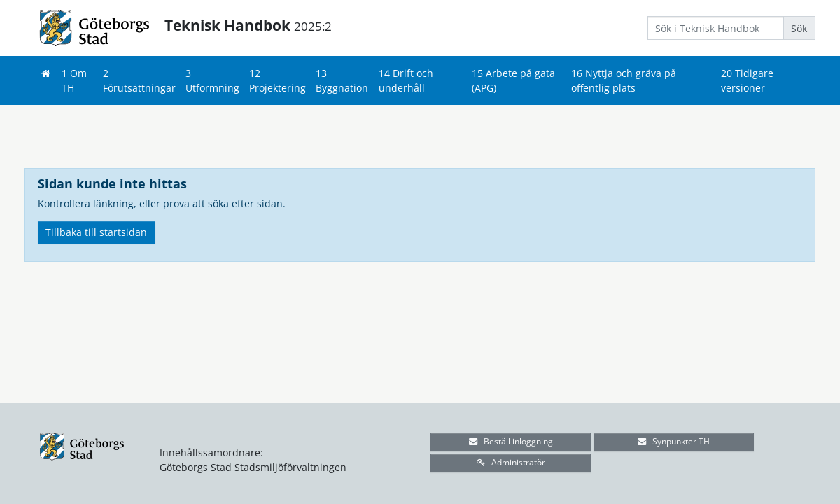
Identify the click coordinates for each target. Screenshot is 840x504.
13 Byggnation (342, 80)
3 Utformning (212, 80)
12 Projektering (278, 80)
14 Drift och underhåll (406, 80)
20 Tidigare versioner (747, 80)
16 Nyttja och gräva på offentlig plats (624, 80)
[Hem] (45, 73)
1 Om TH (74, 80)
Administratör (511, 462)
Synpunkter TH (674, 441)
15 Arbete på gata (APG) (513, 80)
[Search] (716, 28)
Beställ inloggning (511, 441)
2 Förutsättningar (139, 80)
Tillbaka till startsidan (96, 232)
